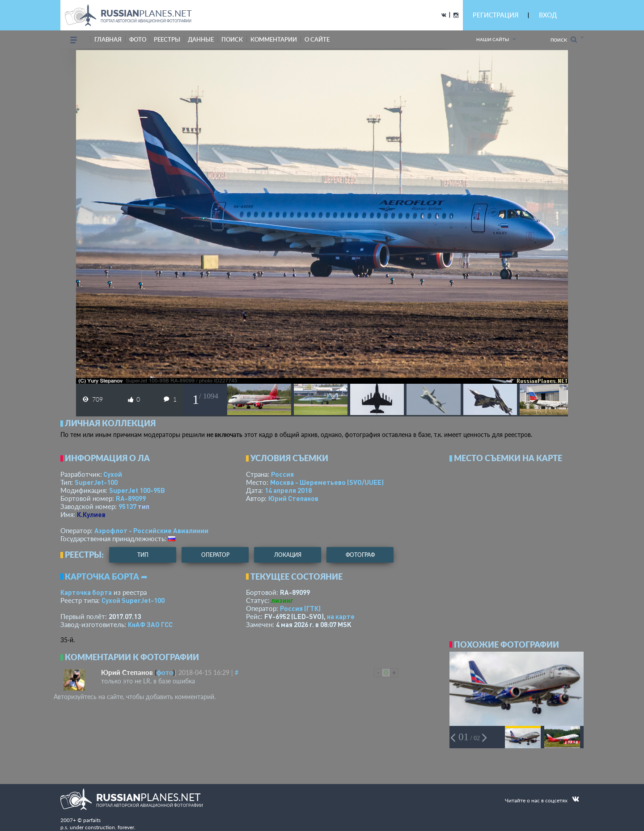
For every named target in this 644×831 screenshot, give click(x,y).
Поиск (564, 40)
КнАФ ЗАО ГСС (150, 624)
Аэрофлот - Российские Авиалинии (151, 530)
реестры (167, 39)
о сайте (317, 39)
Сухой (113, 474)
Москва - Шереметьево (327, 482)
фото (138, 39)
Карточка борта (86, 592)
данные (201, 39)
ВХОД (548, 15)
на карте (341, 616)
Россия (282, 474)
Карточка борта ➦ (106, 577)
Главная (108, 39)
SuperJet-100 (96, 482)
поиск (232, 39)
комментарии (274, 39)
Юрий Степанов (293, 498)
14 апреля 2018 (288, 490)
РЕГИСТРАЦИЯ (496, 15)
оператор (215, 555)
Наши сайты (493, 39)
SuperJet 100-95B (137, 490)
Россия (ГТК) (300, 608)
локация (288, 555)
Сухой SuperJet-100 (133, 600)
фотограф (360, 555)
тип (144, 506)
